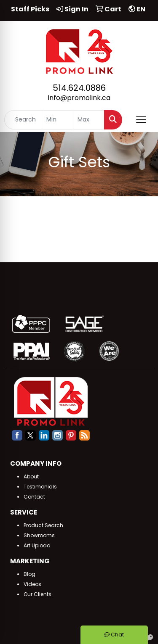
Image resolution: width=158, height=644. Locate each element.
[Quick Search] (23, 120)
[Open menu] (141, 120)
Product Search (43, 525)
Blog (29, 574)
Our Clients (37, 594)
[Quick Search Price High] (89, 120)
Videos (32, 584)
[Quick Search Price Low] (58, 120)
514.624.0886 (79, 88)
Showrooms (39, 535)
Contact (34, 497)
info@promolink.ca (79, 98)
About (31, 476)
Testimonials (40, 487)
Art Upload (37, 545)
